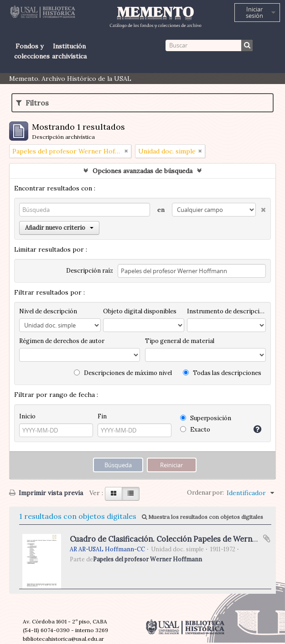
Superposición (206, 418)
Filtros (32, 103)
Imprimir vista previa (46, 493)
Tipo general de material (180, 341)
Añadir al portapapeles (267, 538)
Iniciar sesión (254, 12)
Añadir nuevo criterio (59, 228)
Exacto (195, 430)
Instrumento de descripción (226, 311)
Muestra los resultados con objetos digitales (202, 517)
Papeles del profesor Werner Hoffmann (148, 559)
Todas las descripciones (222, 373)
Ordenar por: (205, 493)
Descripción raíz (90, 271)
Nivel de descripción (48, 311)
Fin (102, 416)
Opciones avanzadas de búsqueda (142, 171)
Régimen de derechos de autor (62, 341)
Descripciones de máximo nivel (123, 373)
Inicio (27, 416)
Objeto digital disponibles (140, 311)
